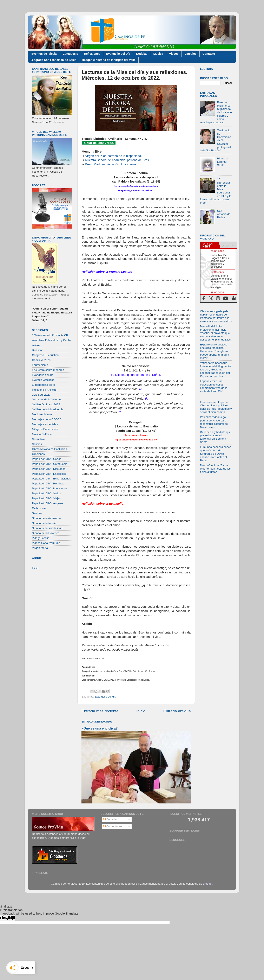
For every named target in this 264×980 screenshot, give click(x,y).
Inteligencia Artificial (44, 390)
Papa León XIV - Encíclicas (49, 474)
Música (158, 54)
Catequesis (70, 54)
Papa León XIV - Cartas (47, 459)
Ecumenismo (40, 365)
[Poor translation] (10, 918)
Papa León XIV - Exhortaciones (51, 479)
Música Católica (42, 434)
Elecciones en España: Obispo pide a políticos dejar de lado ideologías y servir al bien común (216, 407)
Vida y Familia (41, 538)
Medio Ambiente (42, 414)
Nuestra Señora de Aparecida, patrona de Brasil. (118, 160)
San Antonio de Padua (224, 214)
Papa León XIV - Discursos (49, 469)
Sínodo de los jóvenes (46, 533)
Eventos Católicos (43, 380)
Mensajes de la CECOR (47, 419)
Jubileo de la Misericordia (48, 409)
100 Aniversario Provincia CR (50, 335)
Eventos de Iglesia (44, 54)
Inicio (141, 711)
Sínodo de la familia (44, 523)
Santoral (37, 513)
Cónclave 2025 (41, 360)
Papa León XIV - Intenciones (50, 488)
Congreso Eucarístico (45, 355)
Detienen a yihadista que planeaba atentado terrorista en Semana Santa (215, 437)
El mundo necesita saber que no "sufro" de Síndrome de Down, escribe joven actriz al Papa (215, 454)
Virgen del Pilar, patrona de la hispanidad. (114, 156)
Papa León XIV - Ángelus (48, 503)
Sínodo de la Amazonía (46, 518)
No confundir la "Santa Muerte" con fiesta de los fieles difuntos (215, 469)
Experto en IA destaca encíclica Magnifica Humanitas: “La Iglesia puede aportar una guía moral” (214, 351)
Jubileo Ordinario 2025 (46, 404)
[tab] (210, 245)
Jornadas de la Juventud (47, 399)
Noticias (142, 54)
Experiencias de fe (43, 385)
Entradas (110, 819)
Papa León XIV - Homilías (48, 483)
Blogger (208, 884)
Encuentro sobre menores (48, 370)
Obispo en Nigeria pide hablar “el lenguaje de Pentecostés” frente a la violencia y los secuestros (216, 316)
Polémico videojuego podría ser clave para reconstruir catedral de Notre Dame (214, 422)
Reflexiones (92, 54)
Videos (174, 54)
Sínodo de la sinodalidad (47, 528)
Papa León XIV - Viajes (46, 498)
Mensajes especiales (45, 424)
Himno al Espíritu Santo (222, 162)
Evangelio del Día (118, 54)
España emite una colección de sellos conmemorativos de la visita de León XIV (214, 386)
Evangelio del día (106, 697)
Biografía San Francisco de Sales (54, 60)
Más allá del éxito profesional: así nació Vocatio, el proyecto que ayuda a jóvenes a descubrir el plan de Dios (215, 333)
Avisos (36, 345)
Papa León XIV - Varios (46, 493)
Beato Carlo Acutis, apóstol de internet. (112, 164)
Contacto (209, 54)
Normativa (38, 439)
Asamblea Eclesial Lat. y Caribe (52, 340)
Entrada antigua (177, 711)
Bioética (37, 350)
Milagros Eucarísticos (45, 429)
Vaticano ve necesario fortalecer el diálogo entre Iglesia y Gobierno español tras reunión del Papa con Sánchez (216, 370)
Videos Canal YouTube (46, 543)
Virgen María (40, 548)
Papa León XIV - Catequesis (49, 464)
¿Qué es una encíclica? (100, 728)
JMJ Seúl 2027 (41, 395)
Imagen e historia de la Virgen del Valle (109, 60)
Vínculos (191, 54)
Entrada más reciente (100, 711)
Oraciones (38, 454)
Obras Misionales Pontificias (49, 449)
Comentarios (113, 826)
